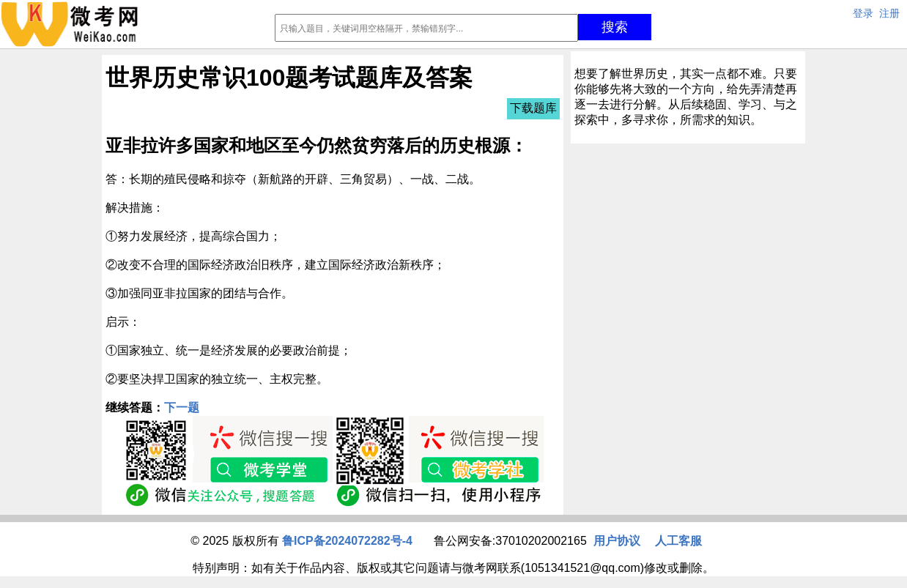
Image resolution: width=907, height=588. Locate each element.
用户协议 (617, 541)
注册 (889, 13)
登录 (863, 13)
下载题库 (533, 108)
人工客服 (678, 541)
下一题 (182, 407)
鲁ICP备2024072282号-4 (347, 541)
